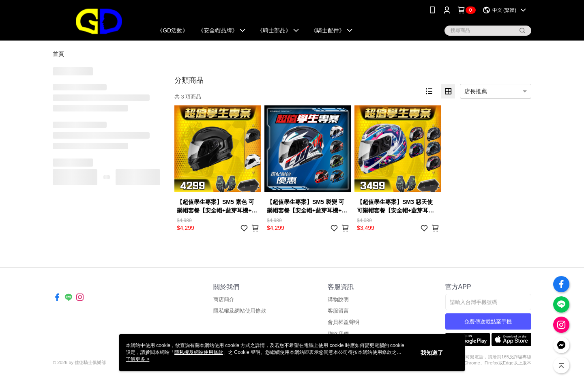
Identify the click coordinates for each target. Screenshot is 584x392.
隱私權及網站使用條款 (240, 311)
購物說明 (338, 299)
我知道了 (432, 353)
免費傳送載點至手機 (488, 322)
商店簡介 (224, 299)
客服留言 (338, 311)
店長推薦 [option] (476, 91)
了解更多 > (137, 359)
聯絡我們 (338, 334)
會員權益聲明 (344, 322)
